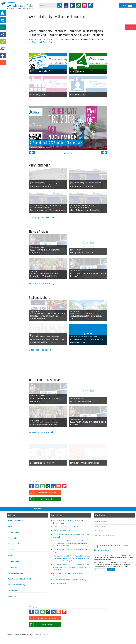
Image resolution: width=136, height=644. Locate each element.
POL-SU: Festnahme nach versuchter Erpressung (70, 580)
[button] (64, 154)
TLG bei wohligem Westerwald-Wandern (66, 527)
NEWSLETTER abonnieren (43, 493)
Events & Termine (14, 532)
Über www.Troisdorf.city (16, 585)
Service (10, 550)
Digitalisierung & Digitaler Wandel (20, 579)
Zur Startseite (12, 596)
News (10, 526)
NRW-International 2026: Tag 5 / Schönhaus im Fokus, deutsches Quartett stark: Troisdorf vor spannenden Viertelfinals (71, 567)
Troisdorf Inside (13, 561)
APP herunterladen (41, 499)
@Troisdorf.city (42, 42)
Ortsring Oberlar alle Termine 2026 (64, 531)
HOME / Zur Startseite (15, 521)
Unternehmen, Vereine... (16, 544)
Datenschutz (44, 634)
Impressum (37, 634)
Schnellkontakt (13, 591)
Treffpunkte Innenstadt (16, 573)
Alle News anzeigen (60, 584)
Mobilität (11, 556)
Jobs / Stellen (13, 538)
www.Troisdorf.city (35, 509)
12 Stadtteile (12, 567)
